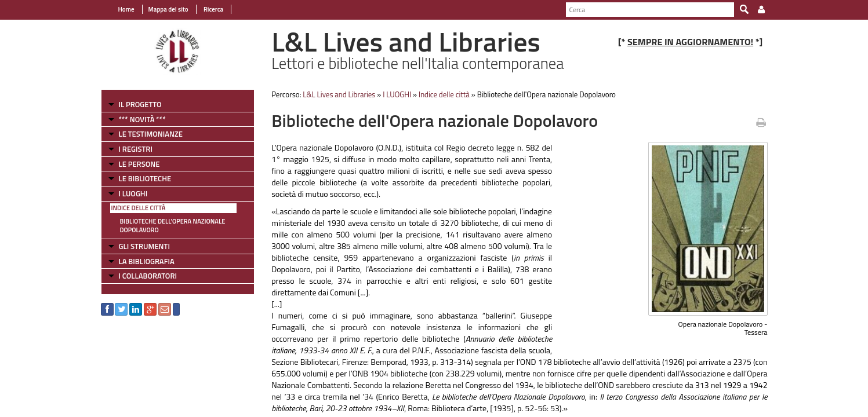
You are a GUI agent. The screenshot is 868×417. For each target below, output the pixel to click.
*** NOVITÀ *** (142, 119)
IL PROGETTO (140, 104)
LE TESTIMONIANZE (151, 134)
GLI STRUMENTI (144, 246)
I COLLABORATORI (148, 276)
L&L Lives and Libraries (339, 94)
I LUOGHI (133, 193)
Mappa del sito (168, 9)
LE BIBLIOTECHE (145, 178)
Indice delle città (139, 208)
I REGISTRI (136, 149)
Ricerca (213, 9)
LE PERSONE (139, 164)
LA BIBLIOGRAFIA (147, 261)
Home (126, 9)
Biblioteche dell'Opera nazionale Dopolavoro (173, 226)
